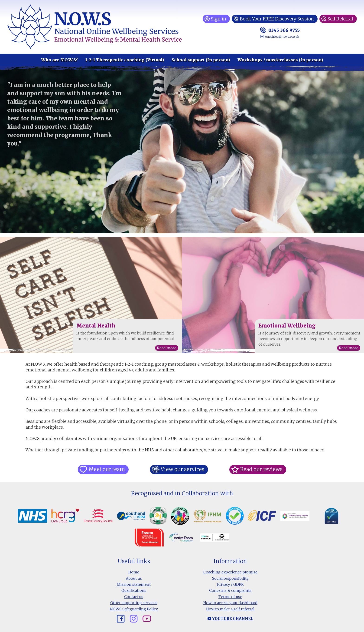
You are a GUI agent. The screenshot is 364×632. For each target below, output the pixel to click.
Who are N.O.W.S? (59, 60)
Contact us (134, 597)
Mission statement (134, 584)
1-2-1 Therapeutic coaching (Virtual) (125, 60)
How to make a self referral (230, 609)
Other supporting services (134, 603)
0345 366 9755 (282, 30)
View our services (182, 469)
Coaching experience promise (230, 572)
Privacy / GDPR (230, 584)
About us (134, 578)
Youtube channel (230, 619)
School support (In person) (201, 60)
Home (134, 572)
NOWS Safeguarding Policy (134, 609)
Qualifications (134, 590)
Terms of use (230, 597)
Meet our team (107, 469)
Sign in (216, 19)
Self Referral (340, 19)
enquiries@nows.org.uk (280, 36)
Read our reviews (261, 469)
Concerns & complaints (230, 590)
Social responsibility (230, 578)
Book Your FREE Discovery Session (276, 19)
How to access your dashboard (230, 603)
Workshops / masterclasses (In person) (280, 60)
